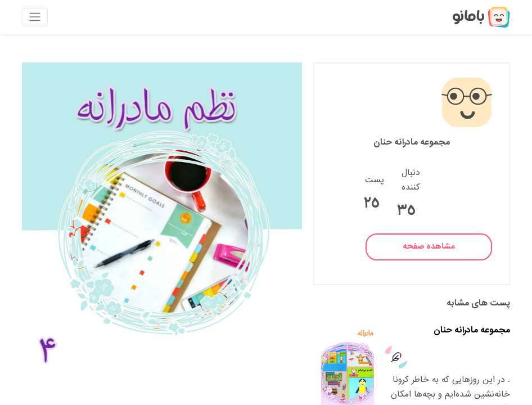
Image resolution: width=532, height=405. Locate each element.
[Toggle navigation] (35, 17)
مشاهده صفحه (429, 246)
